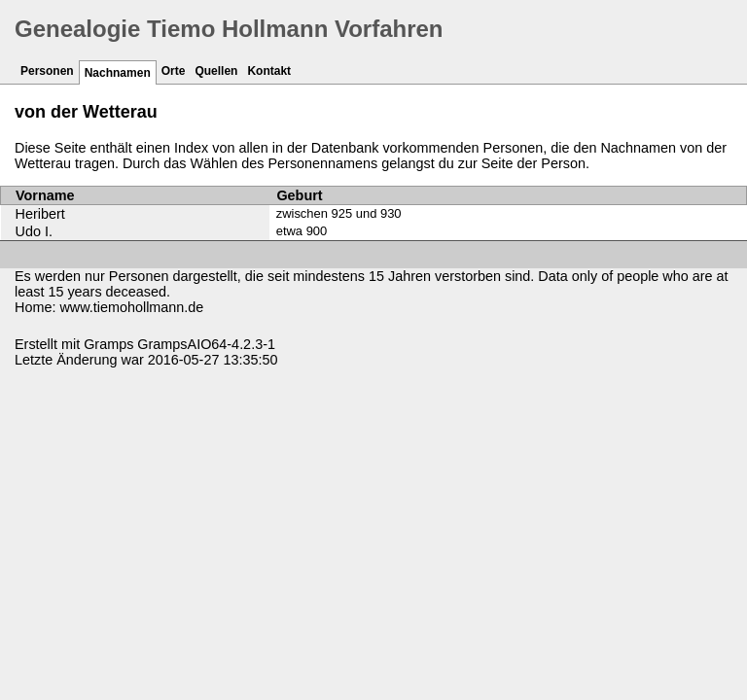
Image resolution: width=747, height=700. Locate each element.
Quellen (216, 71)
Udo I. (34, 231)
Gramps (108, 344)
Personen (47, 71)
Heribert (40, 214)
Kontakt (269, 71)
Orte (174, 71)
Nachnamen (118, 73)
